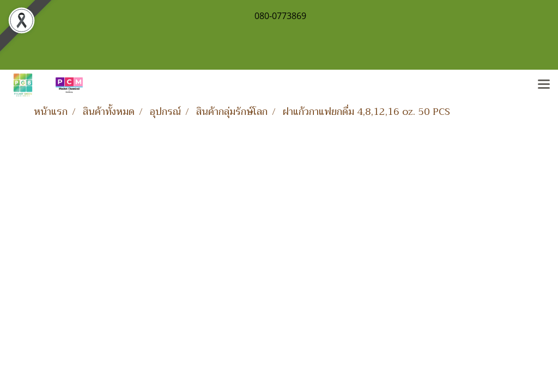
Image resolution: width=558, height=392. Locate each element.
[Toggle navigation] (544, 85)
